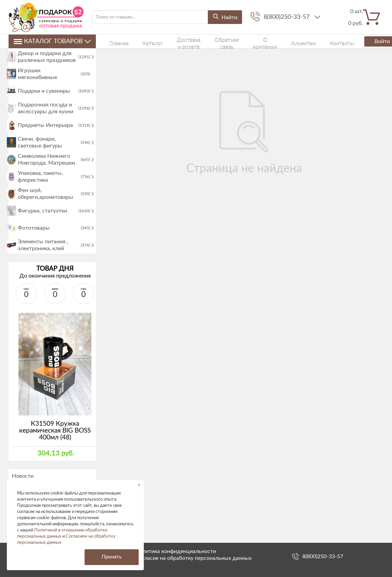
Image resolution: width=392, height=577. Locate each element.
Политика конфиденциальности (176, 551)
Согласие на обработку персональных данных (193, 558)
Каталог (132, 41)
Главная (112, 41)
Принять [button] (112, 557)
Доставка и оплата (165, 41)
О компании (236, 41)
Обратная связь (204, 41)
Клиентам (264, 41)
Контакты (289, 41)
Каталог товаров (52, 41)
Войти (364, 41)
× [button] (139, 485)
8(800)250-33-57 (287, 17)
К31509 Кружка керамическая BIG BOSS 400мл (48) (55, 448)
